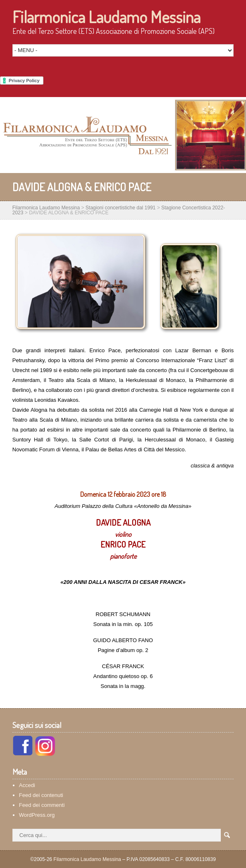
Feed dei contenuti (41, 795)
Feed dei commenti (42, 805)
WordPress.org (37, 815)
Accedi (27, 785)
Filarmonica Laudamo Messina (106, 17)
